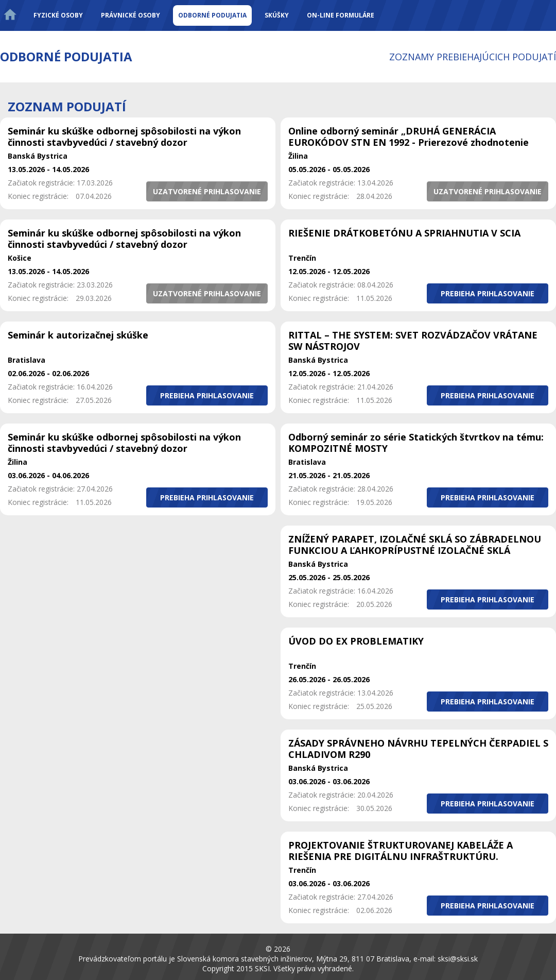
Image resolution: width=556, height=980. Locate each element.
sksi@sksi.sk (458, 959)
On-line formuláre (341, 15)
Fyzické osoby (58, 15)
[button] (207, 191)
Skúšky (277, 15)
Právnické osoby (131, 15)
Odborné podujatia (212, 15)
